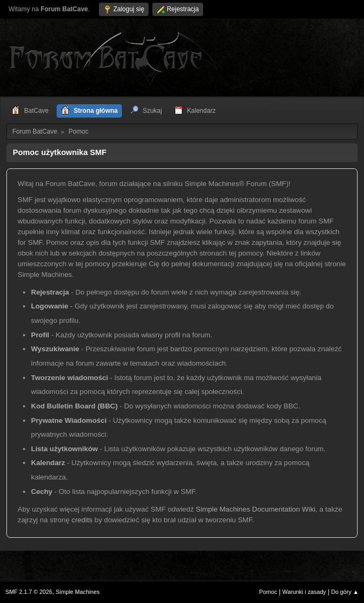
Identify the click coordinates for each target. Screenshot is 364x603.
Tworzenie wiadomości (69, 378)
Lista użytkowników (64, 449)
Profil (40, 335)
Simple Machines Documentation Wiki (255, 509)
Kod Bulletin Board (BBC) (74, 406)
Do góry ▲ (345, 592)
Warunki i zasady (304, 592)
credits (82, 520)
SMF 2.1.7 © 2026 (29, 592)
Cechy (42, 492)
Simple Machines (78, 592)
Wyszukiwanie (55, 349)
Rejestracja (50, 292)
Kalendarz (48, 463)
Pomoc (268, 592)
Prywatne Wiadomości (69, 420)
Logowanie (50, 306)
